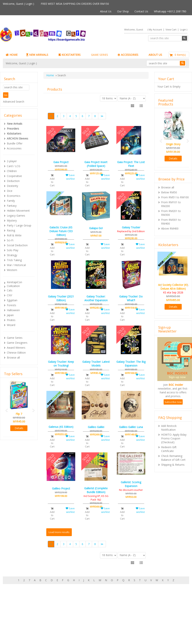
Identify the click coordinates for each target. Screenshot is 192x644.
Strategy (12, 255)
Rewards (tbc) (19, 621)
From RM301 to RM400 (171, 222)
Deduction (13, 181)
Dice (10, 191)
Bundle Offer (15, 143)
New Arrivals (15, 124)
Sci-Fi (10, 240)
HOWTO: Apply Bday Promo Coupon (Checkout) (174, 438)
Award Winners (16, 348)
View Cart (171, 29)
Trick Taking (14, 260)
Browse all (13, 357)
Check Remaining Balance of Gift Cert (173, 458)
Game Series (15, 338)
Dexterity (12, 186)
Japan (10, 315)
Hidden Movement (18, 211)
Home (50, 75)
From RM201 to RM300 (171, 213)
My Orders (17, 617)
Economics (14, 196)
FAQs (14, 625)
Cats (10, 290)
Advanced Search (14, 102)
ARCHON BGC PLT (47, 636)
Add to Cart (52, 181)
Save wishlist (70, 177)
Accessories (14, 148)
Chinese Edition (16, 353)
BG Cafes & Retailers (87, 625)
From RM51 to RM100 (175, 197)
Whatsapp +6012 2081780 (170, 11)
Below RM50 (169, 192)
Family (11, 201)
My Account (155, 29)
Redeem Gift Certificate (169, 449)
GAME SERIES (100, 55)
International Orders (87, 621)
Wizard (11, 325)
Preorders (13, 129)
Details (19, 428)
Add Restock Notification (169, 428)
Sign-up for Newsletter (148, 610)
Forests (12, 305)
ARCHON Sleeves (18, 138)
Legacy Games (16, 216)
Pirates (11, 320)
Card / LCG (14, 166)
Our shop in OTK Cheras (89, 613)
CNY (10, 295)
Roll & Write (14, 235)
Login (29, 4)
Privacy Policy (83, 629)
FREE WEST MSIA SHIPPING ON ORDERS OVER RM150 (75, 4)
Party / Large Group (19, 225)
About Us (106, 11)
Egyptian (12, 300)
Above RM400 (170, 228)
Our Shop (123, 11)
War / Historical (16, 265)
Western (12, 270)
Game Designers (17, 343)
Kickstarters (14, 134)
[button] (5, 408)
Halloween (13, 310)
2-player (12, 161)
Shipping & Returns (173, 465)
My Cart (15, 613)
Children (12, 171)
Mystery (12, 220)
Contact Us (141, 11)
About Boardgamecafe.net (91, 610)
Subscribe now (173, 402)
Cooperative (14, 176)
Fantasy (12, 206)
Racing (11, 230)
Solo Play (13, 250)
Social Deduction (17, 245)
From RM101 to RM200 (171, 204)
